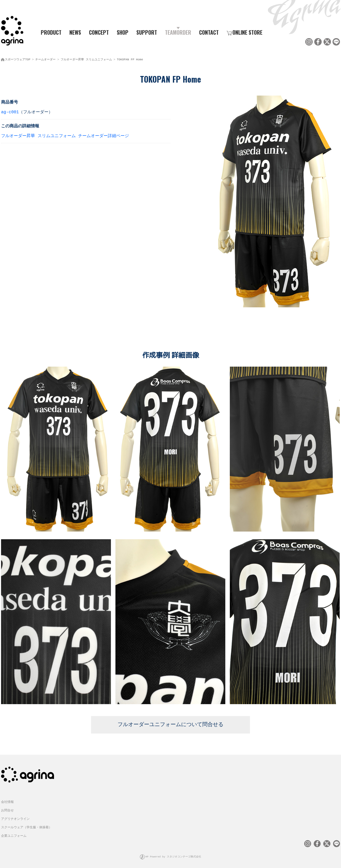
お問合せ (7, 808)
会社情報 (7, 799)
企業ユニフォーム (14, 833)
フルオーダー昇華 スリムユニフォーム (86, 58)
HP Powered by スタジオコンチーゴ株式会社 (173, 853)
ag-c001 (10, 111)
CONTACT (209, 32)
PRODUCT (49, 32)
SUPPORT (147, 32)
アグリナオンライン (15, 816)
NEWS (75, 32)
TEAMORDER (178, 32)
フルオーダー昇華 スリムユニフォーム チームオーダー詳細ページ (65, 135)
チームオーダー (45, 58)
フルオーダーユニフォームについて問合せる (170, 722)
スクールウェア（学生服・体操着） (26, 824)
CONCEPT (99, 32)
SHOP (123, 32)
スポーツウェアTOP (18, 58)
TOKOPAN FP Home (130, 58)
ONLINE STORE (244, 32)
